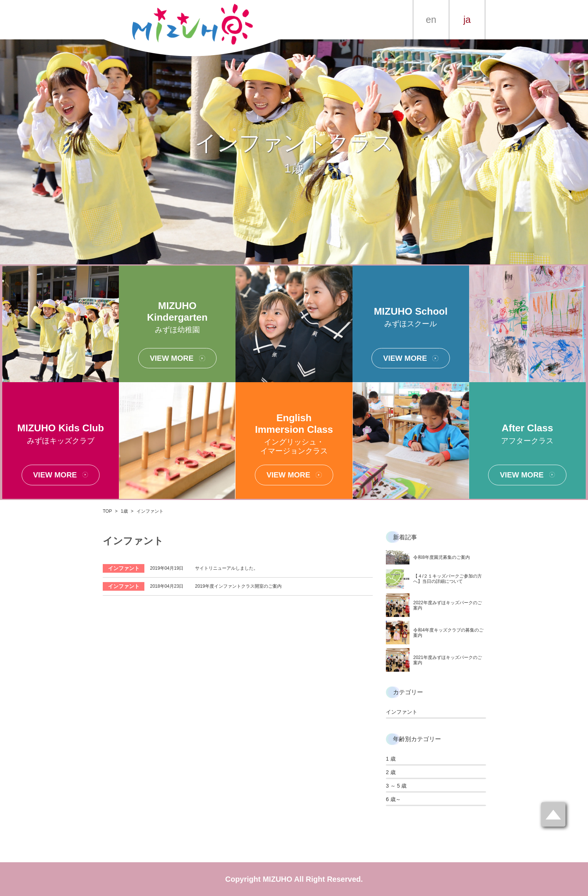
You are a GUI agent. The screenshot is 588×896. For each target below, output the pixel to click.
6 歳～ (393, 799)
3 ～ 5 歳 (396, 786)
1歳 (124, 511)
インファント (402, 712)
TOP (107, 511)
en (431, 20)
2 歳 (391, 772)
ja (467, 20)
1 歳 (391, 759)
